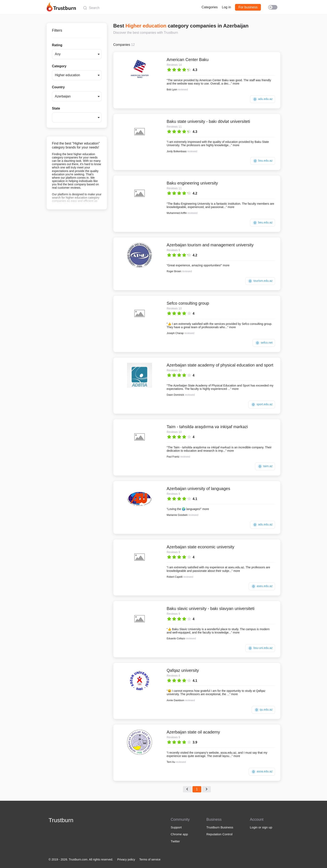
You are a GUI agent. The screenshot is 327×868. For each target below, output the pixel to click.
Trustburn (61, 820)
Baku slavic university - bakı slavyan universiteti (211, 609)
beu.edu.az (263, 223)
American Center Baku (188, 60)
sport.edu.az (262, 405)
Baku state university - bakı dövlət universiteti (208, 121)
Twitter (175, 841)
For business (248, 7)
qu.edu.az (263, 710)
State (56, 108)
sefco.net (264, 343)
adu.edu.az (263, 99)
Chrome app (179, 834)
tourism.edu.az (260, 281)
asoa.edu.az (262, 772)
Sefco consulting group (188, 303)
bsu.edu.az (263, 161)
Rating (57, 45)
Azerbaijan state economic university (201, 547)
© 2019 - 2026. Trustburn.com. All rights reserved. (81, 859)
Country (58, 87)
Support (176, 827)
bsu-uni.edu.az (260, 648)
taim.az (265, 466)
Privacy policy (126, 859)
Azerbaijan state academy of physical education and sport (220, 365)
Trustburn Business (220, 827)
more (236, 84)
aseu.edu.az (262, 586)
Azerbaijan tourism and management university (210, 245)
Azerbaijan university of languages (198, 489)
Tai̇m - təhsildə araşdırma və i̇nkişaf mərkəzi (207, 427)
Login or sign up (261, 827)
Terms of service (150, 859)
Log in (226, 7)
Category (59, 66)
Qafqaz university (183, 670)
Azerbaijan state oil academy (193, 732)
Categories (209, 7)
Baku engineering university (192, 183)
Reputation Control (219, 834)
